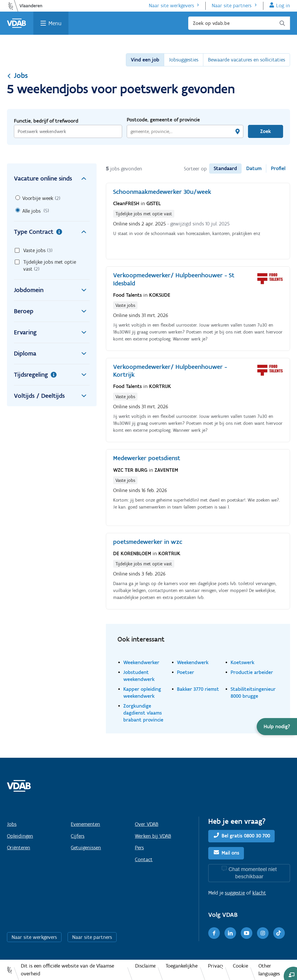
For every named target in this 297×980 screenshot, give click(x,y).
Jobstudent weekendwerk (139, 676)
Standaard (225, 168)
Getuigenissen (86, 848)
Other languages (269, 970)
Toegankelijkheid (182, 966)
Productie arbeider (252, 672)
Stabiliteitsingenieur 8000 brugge (253, 692)
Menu (55, 23)
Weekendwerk (193, 662)
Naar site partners (232, 6)
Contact (144, 859)
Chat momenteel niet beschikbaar (253, 873)
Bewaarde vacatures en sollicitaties (247, 60)
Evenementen (85, 824)
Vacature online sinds (52, 178)
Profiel (278, 168)
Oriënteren (19, 848)
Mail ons (230, 853)
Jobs (17, 75)
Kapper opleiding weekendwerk (142, 692)
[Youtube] (247, 933)
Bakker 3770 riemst (198, 689)
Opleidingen (20, 836)
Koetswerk (242, 662)
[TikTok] (279, 933)
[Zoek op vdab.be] (239, 23)
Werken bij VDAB (153, 836)
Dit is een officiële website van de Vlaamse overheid (67, 970)
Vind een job (145, 60)
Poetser (185, 672)
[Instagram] (263, 933)
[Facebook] (214, 933)
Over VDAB (147, 824)
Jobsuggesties (184, 60)
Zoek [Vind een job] (266, 131)
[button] (277, 727)
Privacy (215, 966)
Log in (283, 6)
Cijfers (78, 836)
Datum (254, 168)
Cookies (240, 966)
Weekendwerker (141, 662)
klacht (259, 893)
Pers (139, 848)
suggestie (235, 893)
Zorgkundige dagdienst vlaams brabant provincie (143, 713)
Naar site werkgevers (171, 6)
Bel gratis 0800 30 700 (246, 836)
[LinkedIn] (230, 933)
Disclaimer (145, 966)
